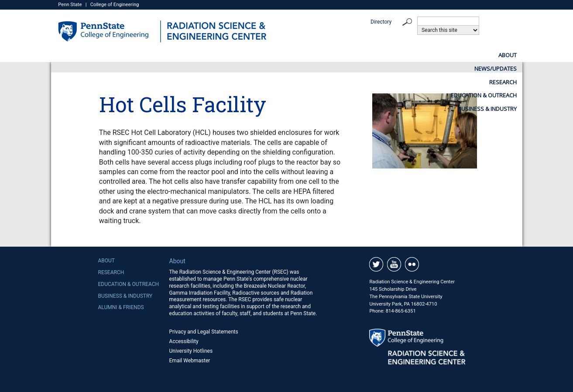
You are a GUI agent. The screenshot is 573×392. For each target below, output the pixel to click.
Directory (381, 22)
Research (313, 55)
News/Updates (246, 55)
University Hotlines (191, 351)
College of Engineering (115, 5)
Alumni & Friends (121, 307)
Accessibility (184, 341)
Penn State (70, 5)
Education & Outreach (392, 55)
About (183, 55)
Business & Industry (487, 55)
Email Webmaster (190, 361)
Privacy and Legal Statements (204, 332)
